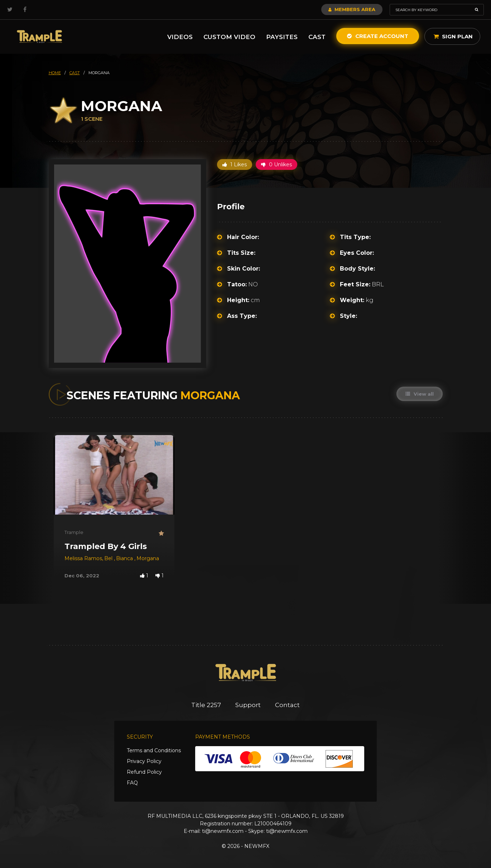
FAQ (132, 783)
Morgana (148, 558)
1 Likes (235, 164)
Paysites (282, 37)
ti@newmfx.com (223, 831)
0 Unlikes (276, 164)
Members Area (352, 9)
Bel (109, 558)
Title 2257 (206, 705)
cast (75, 73)
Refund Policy (144, 772)
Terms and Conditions (154, 750)
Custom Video (229, 37)
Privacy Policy (144, 761)
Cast (317, 37)
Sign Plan (453, 36)
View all (420, 394)
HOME (55, 73)
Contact (287, 705)
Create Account (378, 36)
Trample (74, 532)
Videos (180, 37)
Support (248, 705)
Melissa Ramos (83, 558)
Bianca (125, 558)
